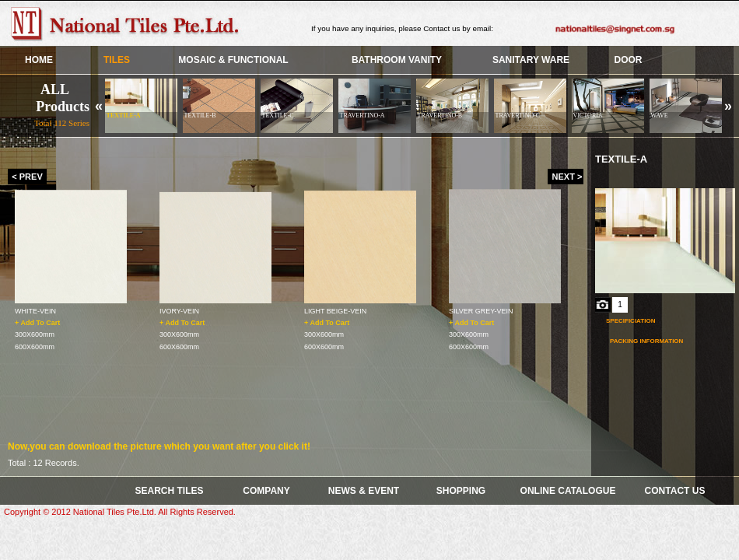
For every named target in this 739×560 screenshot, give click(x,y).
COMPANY (266, 491)
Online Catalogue (568, 491)
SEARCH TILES (169, 491)
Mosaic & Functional (233, 60)
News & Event (364, 491)
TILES (117, 60)
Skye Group (128, 23)
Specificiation (630, 321)
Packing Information (646, 341)
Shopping (461, 491)
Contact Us (675, 491)
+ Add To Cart (37, 322)
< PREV (27, 177)
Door (629, 60)
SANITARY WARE (531, 60)
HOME (39, 60)
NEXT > (567, 177)
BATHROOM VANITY (397, 60)
